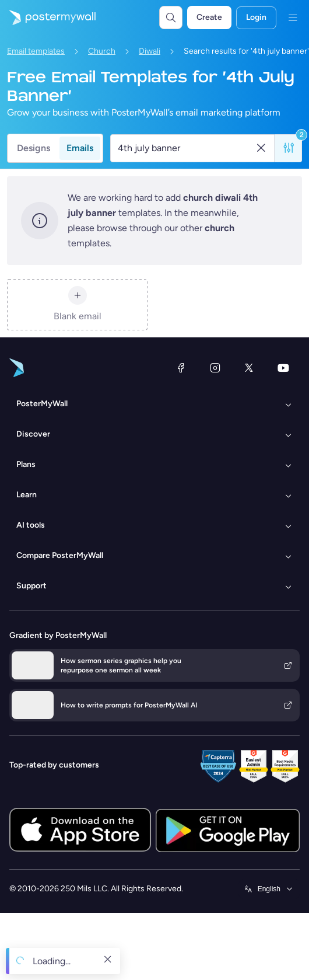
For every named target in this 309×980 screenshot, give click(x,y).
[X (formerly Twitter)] (249, 368)
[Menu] (293, 18)
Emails (80, 148)
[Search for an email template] (186, 148)
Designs (34, 148)
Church (102, 51)
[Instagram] (215, 368)
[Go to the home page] (48, 18)
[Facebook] (181, 368)
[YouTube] (283, 368)
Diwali (150, 51)
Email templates (36, 51)
